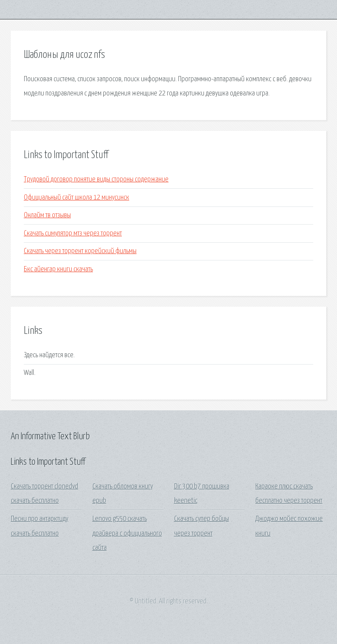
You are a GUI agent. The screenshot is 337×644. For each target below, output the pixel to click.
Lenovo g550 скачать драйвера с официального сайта (127, 533)
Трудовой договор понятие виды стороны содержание (96, 179)
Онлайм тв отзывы (47, 215)
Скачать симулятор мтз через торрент (73, 233)
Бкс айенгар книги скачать (58, 269)
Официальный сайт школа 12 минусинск (76, 198)
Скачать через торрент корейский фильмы (80, 251)
